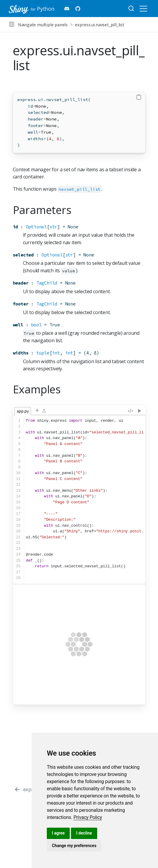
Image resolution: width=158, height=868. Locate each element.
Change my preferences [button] (74, 846)
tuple (43, 353)
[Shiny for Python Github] (78, 9)
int (56, 353)
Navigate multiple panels (43, 25)
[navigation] (140, 25)
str (53, 227)
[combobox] (131, 9)
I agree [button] (58, 833)
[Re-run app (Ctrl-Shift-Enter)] (139, 411)
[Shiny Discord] (67, 9)
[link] (88, 817)
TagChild (47, 283)
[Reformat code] (130, 411)
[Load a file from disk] (44, 411)
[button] (11, 25)
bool (36, 325)
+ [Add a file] (37, 411)
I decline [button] (84, 833)
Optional (36, 227)
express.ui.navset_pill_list (100, 25)
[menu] (143, 9)
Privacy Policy (88, 817)
